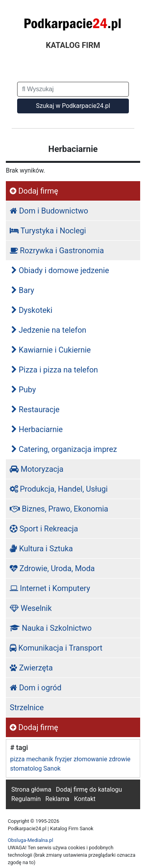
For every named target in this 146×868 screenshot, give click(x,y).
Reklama (57, 799)
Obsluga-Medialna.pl (31, 840)
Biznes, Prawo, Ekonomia (59, 509)
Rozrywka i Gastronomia (57, 251)
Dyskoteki (32, 310)
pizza (17, 759)
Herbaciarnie (37, 429)
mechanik (40, 759)
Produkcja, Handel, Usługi (59, 489)
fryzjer (63, 759)
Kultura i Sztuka (41, 549)
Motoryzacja (37, 469)
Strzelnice (27, 707)
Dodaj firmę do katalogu (89, 789)
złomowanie (90, 759)
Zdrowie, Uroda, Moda (52, 568)
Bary (23, 290)
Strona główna (31, 789)
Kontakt (85, 799)
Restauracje (35, 409)
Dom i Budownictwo (49, 211)
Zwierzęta (31, 668)
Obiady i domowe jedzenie (60, 270)
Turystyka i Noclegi (48, 231)
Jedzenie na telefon (49, 330)
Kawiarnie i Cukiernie (51, 350)
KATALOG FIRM (73, 45)
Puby (24, 390)
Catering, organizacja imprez (64, 449)
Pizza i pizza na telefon (55, 370)
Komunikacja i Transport (56, 648)
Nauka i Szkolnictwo (51, 628)
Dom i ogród (36, 688)
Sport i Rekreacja (44, 529)
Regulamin (26, 799)
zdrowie (120, 759)
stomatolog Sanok (35, 768)
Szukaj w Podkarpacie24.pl (73, 106)
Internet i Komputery (50, 588)
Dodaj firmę (34, 191)
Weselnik (31, 608)
